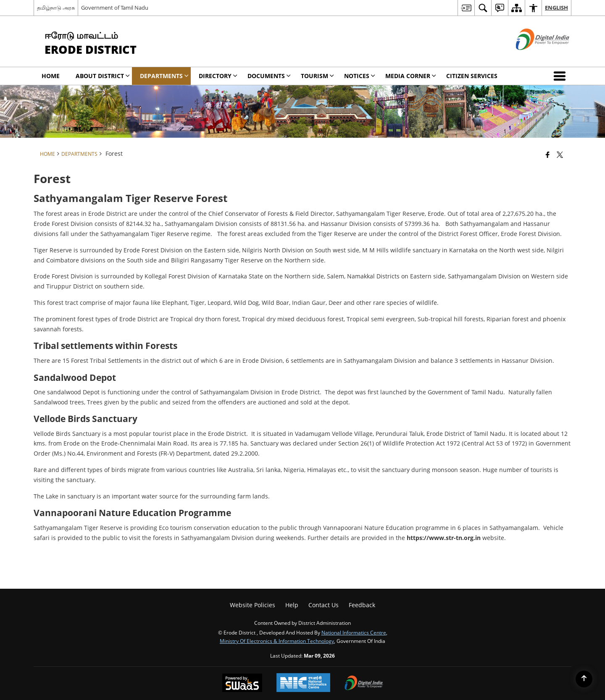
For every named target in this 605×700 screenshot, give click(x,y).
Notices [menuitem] (360, 76)
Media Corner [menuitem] (411, 76)
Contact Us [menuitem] (324, 605)
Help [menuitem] (292, 605)
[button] (561, 76)
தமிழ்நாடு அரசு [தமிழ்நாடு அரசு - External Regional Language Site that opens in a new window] (56, 8)
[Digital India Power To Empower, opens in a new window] (364, 684)
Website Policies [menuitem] (253, 605)
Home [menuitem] (51, 76)
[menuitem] (466, 8)
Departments (79, 154)
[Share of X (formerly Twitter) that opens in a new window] (560, 155)
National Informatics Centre (354, 632)
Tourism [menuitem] (317, 76)
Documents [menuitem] (269, 76)
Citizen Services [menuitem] (472, 76)
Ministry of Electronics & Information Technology (277, 641)
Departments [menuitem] (164, 76)
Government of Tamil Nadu (115, 8)
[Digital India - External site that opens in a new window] (532, 57)
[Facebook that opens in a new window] (548, 155)
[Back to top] (584, 679)
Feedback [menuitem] (362, 605)
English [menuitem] (556, 8)
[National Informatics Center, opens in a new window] (303, 683)
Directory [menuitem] (218, 76)
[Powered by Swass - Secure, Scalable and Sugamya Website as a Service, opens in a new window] (242, 684)
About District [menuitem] (103, 76)
